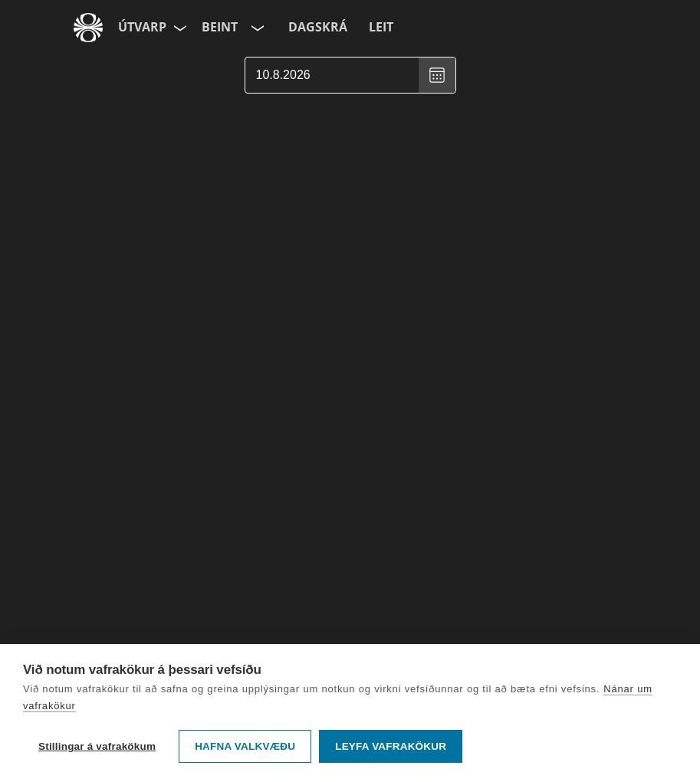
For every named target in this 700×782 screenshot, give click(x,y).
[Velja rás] (256, 28)
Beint (220, 27)
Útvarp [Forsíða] (142, 27)
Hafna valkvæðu (245, 746)
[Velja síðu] (179, 28)
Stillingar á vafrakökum (97, 746)
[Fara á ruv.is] (88, 28)
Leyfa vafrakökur (391, 746)
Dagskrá (318, 27)
